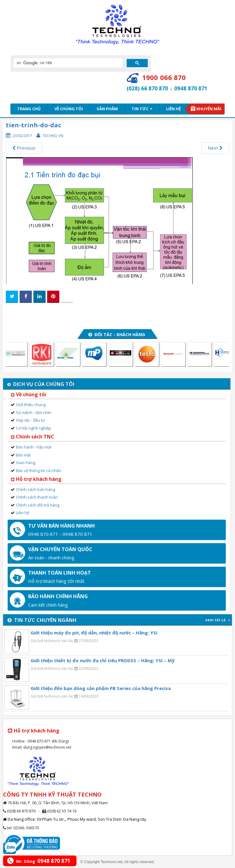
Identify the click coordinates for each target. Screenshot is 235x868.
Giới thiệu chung (31, 405)
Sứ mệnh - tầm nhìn (34, 412)
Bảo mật (23, 455)
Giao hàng (26, 463)
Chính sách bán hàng (35, 489)
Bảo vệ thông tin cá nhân (39, 470)
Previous (24, 148)
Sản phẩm (107, 109)
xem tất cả (218, 620)
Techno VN (53, 136)
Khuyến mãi (209, 109)
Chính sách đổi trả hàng (38, 505)
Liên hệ (173, 109)
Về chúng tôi (69, 109)
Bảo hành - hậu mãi (34, 447)
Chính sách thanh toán (37, 497)
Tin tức (142, 109)
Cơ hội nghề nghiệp (34, 428)
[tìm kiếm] (67, 63)
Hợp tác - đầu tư (30, 420)
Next (215, 148)
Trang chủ (29, 109)
